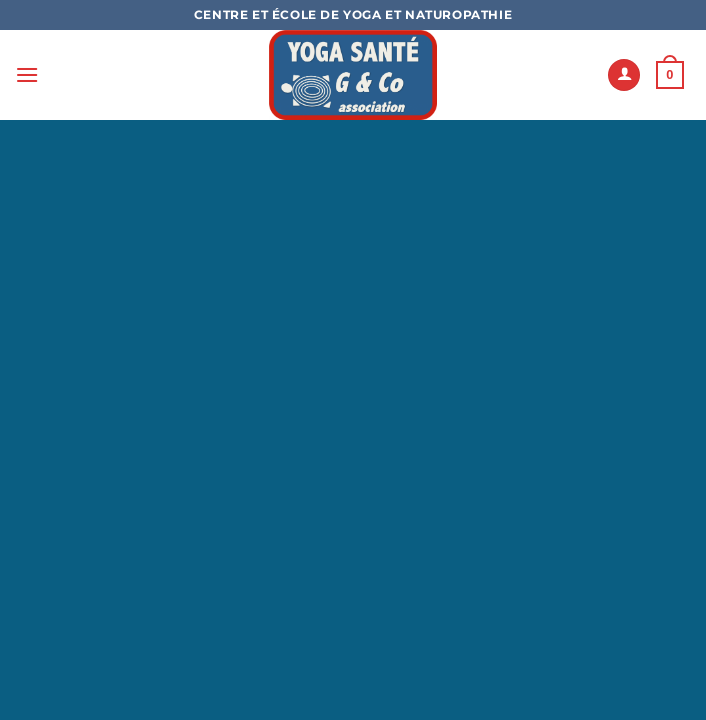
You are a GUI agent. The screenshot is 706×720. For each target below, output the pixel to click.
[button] (27, 74)
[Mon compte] (624, 75)
